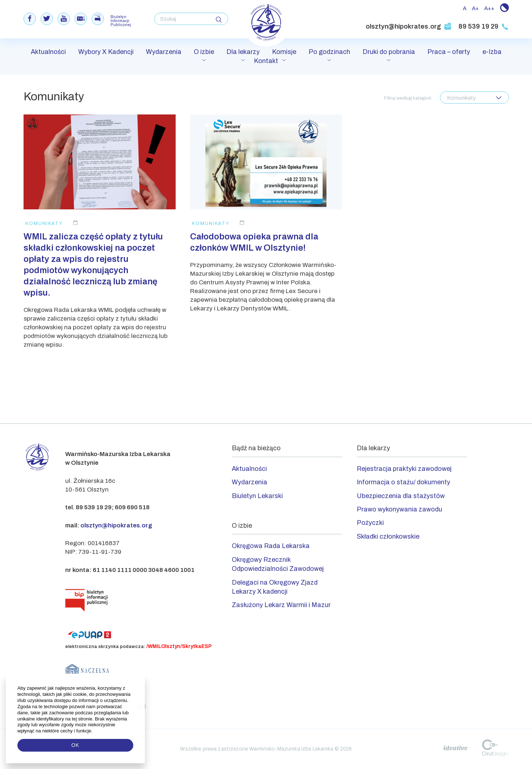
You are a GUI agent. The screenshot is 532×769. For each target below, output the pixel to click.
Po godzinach (329, 52)
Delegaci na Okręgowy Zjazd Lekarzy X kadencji (275, 587)
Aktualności (48, 52)
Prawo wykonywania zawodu (399, 509)
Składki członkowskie (388, 536)
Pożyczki (370, 523)
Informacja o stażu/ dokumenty (403, 482)
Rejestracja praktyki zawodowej (404, 469)
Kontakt (266, 61)
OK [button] (75, 745)
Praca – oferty (449, 52)
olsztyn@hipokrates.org (409, 26)
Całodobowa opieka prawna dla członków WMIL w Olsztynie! (254, 242)
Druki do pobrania (389, 52)
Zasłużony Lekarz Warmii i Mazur (281, 605)
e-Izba (492, 52)
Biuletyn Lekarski (257, 496)
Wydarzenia (164, 52)
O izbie (204, 52)
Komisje (284, 52)
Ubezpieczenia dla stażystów (401, 496)
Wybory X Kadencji (106, 52)
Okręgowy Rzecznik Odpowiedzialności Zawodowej (278, 564)
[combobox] (474, 97)
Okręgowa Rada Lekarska (271, 546)
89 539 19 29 (484, 26)
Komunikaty (44, 223)
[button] (93, 731)
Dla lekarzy (243, 52)
